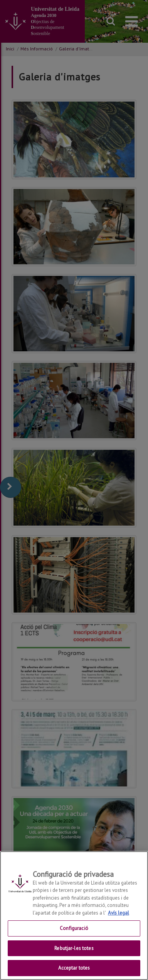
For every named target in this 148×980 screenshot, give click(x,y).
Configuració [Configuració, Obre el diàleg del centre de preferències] (74, 928)
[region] (74, 916)
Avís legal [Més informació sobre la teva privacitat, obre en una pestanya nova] (119, 913)
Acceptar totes (74, 968)
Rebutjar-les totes (74, 948)
